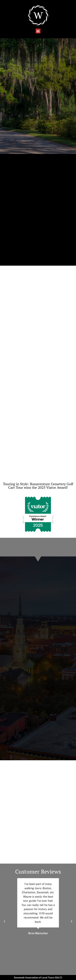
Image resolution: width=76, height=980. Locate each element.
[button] (38, 31)
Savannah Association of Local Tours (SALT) (38, 978)
